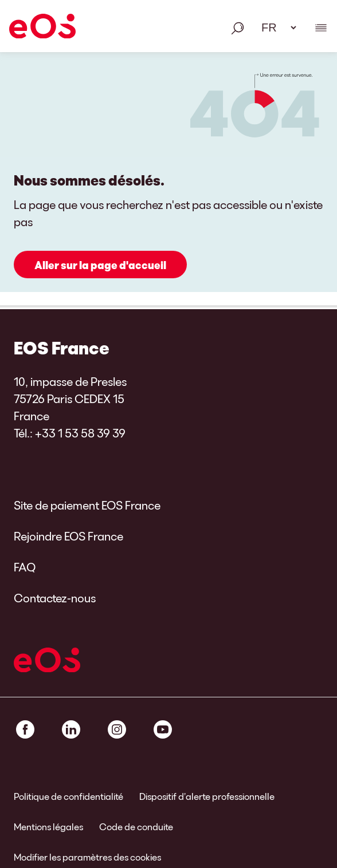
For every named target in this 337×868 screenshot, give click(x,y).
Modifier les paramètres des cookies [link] (87, 857)
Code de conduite (136, 826)
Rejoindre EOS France (68, 536)
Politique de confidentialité (68, 796)
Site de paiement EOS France (87, 505)
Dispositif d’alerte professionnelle (207, 796)
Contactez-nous (55, 598)
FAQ (25, 567)
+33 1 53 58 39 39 (80, 433)
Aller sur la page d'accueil (100, 265)
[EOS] (42, 28)
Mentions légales (48, 826)
